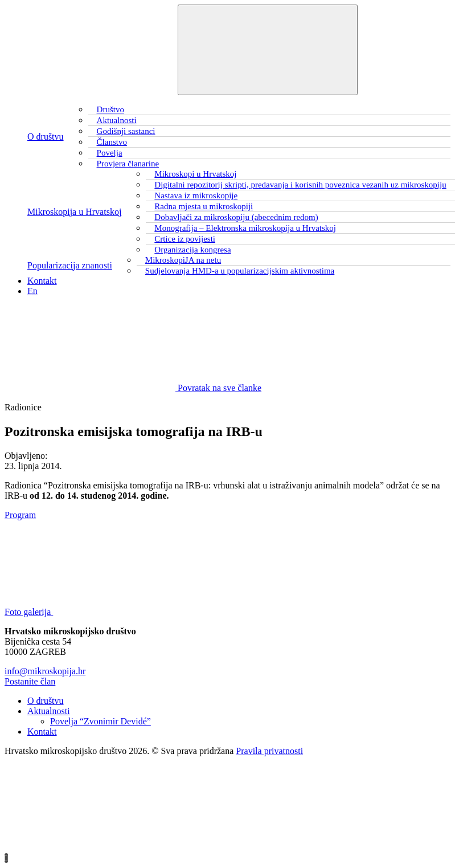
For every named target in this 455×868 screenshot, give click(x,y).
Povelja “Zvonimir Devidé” (101, 721)
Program (20, 515)
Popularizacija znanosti (70, 265)
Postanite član (30, 681)
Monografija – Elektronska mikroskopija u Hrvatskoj (245, 228)
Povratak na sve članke (133, 388)
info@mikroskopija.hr (45, 671)
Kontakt (42, 281)
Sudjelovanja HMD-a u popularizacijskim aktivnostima (240, 271)
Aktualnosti (49, 711)
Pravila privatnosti (269, 751)
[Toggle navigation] (268, 50)
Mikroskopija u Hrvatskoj (74, 212)
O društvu (46, 136)
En (32, 291)
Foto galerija (114, 612)
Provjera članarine (128, 164)
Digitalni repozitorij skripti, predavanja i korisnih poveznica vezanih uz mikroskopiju (300, 185)
